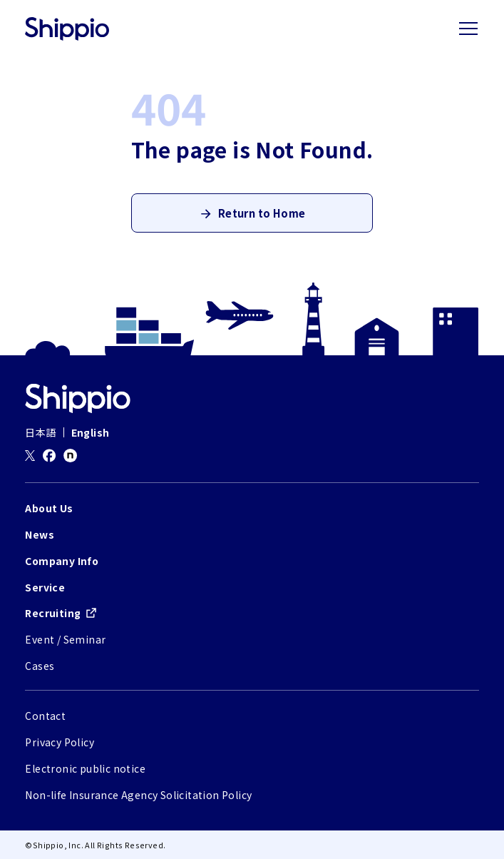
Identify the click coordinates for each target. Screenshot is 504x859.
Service (45, 587)
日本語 (40, 432)
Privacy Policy (60, 742)
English (91, 432)
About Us (49, 508)
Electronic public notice (85, 768)
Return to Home (262, 213)
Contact (45, 716)
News (40, 534)
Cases (40, 666)
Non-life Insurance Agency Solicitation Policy (138, 795)
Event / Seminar (65, 639)
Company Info (62, 561)
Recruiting (53, 613)
